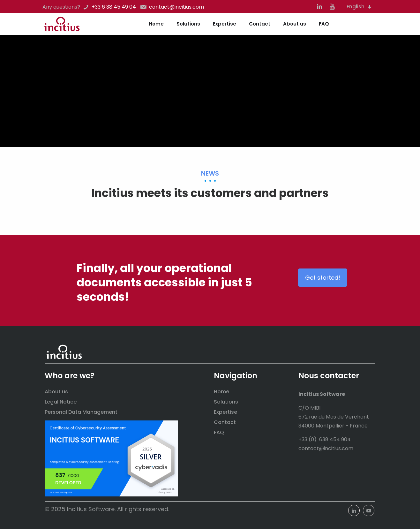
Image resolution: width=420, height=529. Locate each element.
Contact (225, 422)
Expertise (225, 412)
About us (56, 392)
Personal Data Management (81, 412)
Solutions (226, 402)
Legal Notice (61, 402)
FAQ (219, 432)
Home (221, 392)
